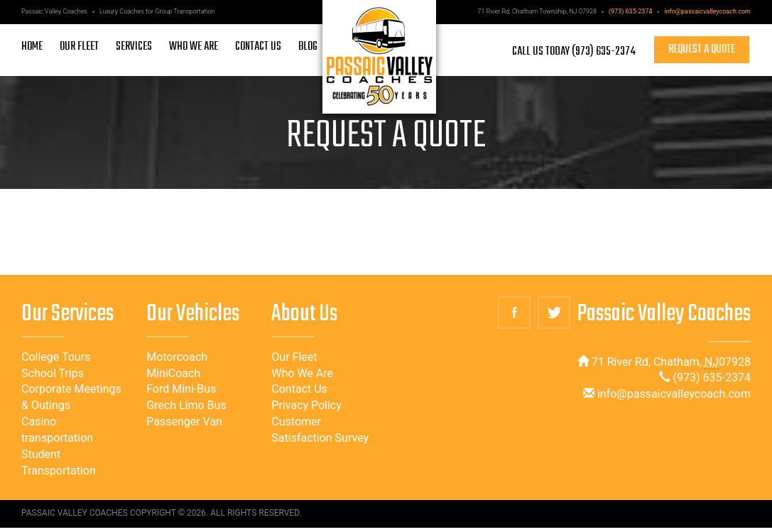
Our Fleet (294, 357)
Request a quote (702, 50)
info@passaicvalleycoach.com (707, 11)
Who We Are (302, 373)
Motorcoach (177, 357)
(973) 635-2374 (631, 11)
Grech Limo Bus (186, 405)
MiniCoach (173, 373)
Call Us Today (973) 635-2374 (574, 51)
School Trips (53, 373)
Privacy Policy (306, 405)
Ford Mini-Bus (181, 389)
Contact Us (299, 389)
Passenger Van (184, 422)
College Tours (56, 357)
